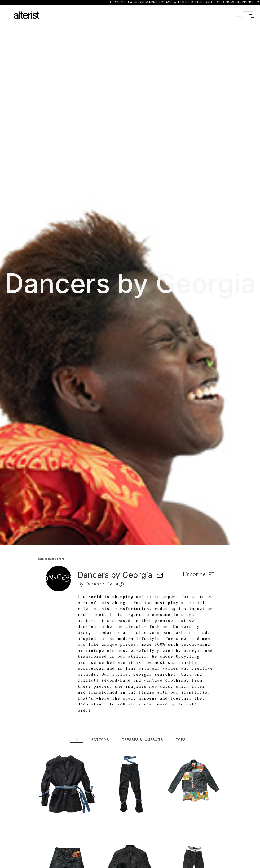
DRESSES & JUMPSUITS (142, 740)
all (76, 740)
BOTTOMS (100, 740)
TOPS (181, 740)
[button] (239, 14)
